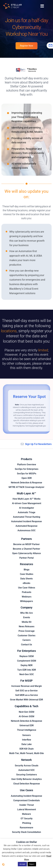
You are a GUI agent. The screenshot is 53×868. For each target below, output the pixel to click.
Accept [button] (22, 864)
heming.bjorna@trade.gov (36, 426)
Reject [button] (32, 864)
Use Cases (26, 790)
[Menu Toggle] (42, 6)
